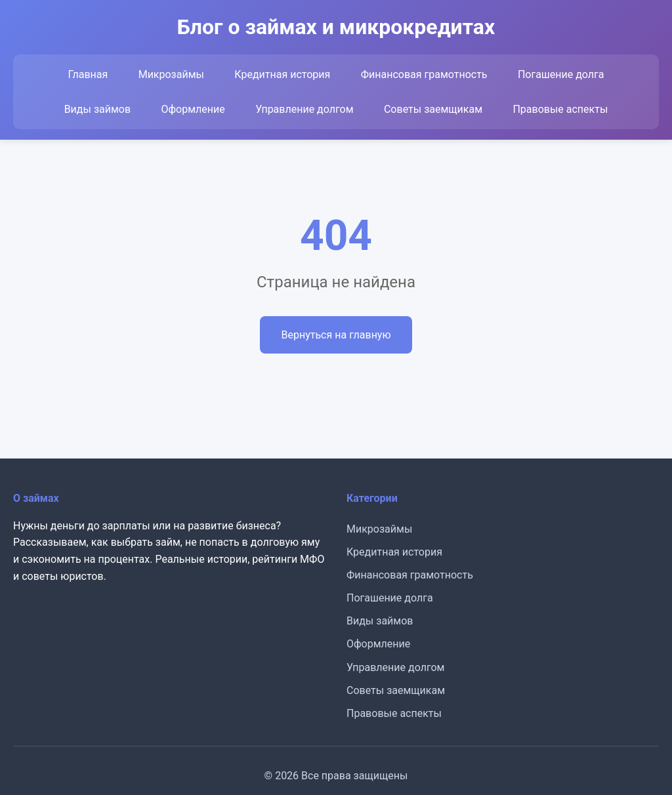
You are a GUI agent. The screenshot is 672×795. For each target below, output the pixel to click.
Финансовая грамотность (424, 74)
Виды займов (97, 109)
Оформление (193, 109)
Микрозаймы (171, 74)
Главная (88, 74)
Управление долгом (304, 109)
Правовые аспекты (560, 109)
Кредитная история (282, 74)
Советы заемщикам (433, 109)
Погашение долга (561, 74)
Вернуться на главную (336, 335)
